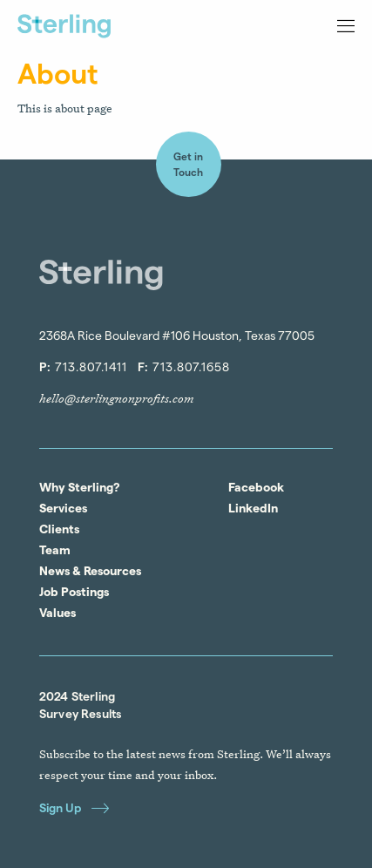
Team (55, 550)
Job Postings (74, 592)
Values (57, 613)
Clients (59, 529)
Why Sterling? (80, 487)
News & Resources (90, 571)
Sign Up (74, 807)
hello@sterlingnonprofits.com (117, 398)
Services (63, 508)
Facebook (256, 487)
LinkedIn (253, 508)
